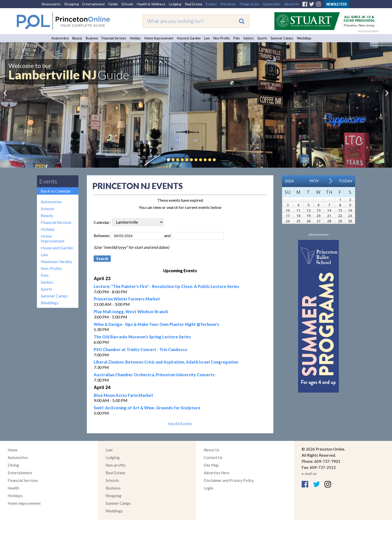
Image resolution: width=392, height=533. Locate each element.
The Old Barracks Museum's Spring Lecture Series (142, 337)
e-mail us (309, 473)
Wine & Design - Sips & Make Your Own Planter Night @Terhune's (156, 324)
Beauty (77, 38)
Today (346, 181)
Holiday (135, 38)
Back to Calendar (56, 191)
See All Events (180, 423)
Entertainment (94, 4)
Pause (222, 160)
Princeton (228, 4)
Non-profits (116, 465)
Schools (127, 4)
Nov (314, 181)
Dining (13, 465)
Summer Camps (282, 38)
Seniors (249, 38)
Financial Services (114, 38)
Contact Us (213, 457)
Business (92, 38)
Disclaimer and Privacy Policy (229, 480)
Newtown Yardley (56, 261)
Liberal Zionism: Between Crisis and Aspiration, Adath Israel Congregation (166, 362)
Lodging (175, 4)
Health (13, 488)
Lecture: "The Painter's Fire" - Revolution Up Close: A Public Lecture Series (166, 286)
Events (211, 4)
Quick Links (271, 4)
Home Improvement (159, 38)
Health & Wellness (151, 4)
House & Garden (189, 38)
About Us (291, 4)
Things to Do (249, 4)
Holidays (15, 496)
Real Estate (194, 4)
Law (207, 38)
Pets (237, 38)
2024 (289, 181)
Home (13, 450)
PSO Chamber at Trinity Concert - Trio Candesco (140, 349)
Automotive (60, 38)
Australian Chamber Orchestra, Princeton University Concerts (154, 375)
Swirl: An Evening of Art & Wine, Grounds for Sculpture (147, 408)
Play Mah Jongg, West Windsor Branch (131, 312)
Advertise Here (216, 473)
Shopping (71, 4)
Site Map (211, 465)
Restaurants (51, 4)
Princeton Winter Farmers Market (127, 299)
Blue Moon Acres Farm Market (123, 395)
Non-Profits (222, 38)
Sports (262, 38)
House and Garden (57, 248)
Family (113, 4)
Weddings (304, 38)
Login (208, 488)
